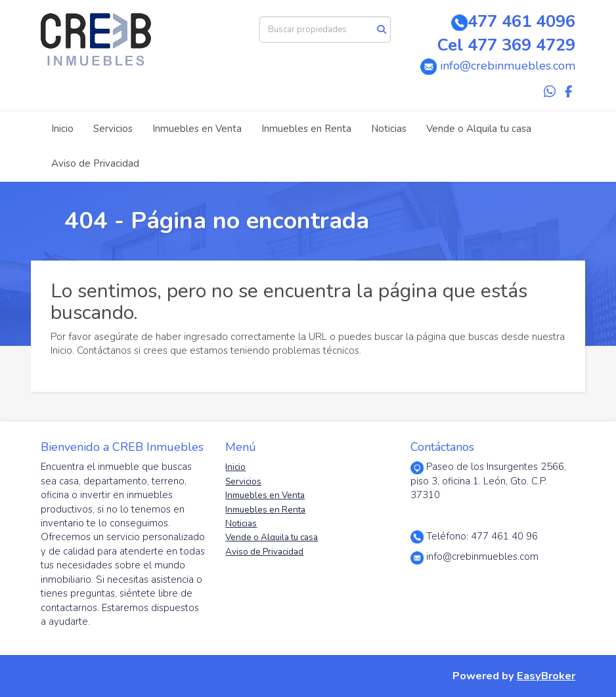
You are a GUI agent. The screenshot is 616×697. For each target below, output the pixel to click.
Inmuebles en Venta (197, 129)
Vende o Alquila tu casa (479, 129)
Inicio (62, 129)
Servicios (113, 129)
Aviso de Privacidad (95, 163)
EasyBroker (546, 676)
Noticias (389, 129)
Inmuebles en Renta (306, 129)
